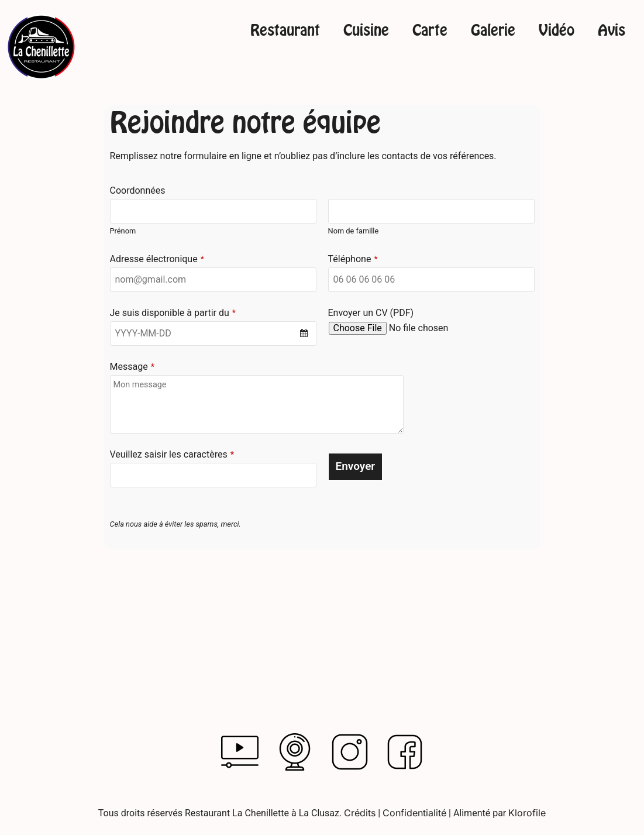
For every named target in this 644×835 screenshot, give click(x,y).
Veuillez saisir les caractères (172, 455)
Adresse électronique (157, 259)
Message (132, 367)
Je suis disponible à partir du (173, 313)
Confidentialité (414, 813)
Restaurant (285, 31)
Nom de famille (354, 231)
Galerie (493, 31)
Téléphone (353, 259)
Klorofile (527, 813)
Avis (612, 31)
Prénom (123, 231)
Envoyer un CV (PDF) (371, 313)
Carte (430, 31)
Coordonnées (138, 191)
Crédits (360, 813)
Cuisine (366, 31)
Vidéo (557, 31)
